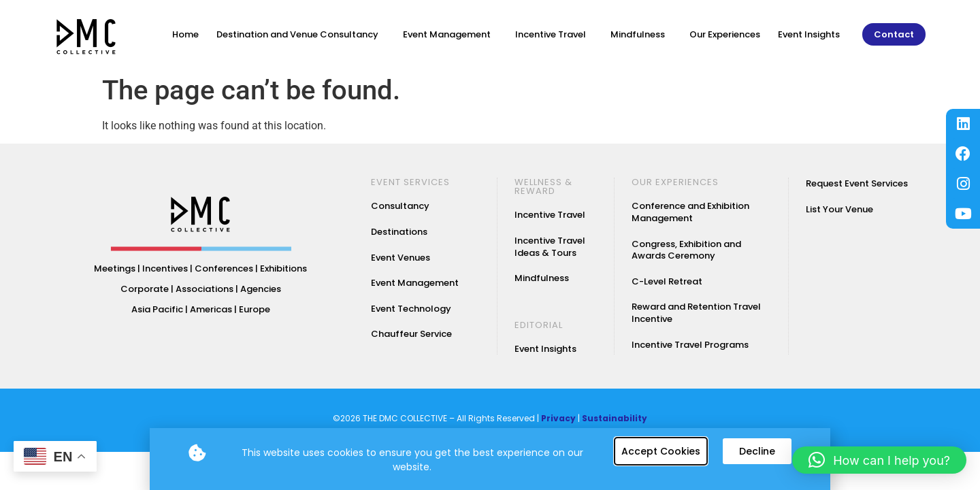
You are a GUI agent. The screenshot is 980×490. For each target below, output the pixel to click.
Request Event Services (857, 183)
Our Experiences (725, 34)
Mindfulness (641, 35)
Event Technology (411, 309)
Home (185, 34)
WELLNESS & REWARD (543, 186)
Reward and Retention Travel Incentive (696, 313)
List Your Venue (839, 209)
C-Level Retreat (667, 281)
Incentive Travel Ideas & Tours (550, 247)
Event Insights (809, 34)
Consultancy (400, 206)
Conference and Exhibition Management (690, 212)
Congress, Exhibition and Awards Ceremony (686, 250)
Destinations (399, 232)
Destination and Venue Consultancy (301, 35)
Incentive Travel (554, 35)
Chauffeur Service (411, 334)
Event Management (450, 35)
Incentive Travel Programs (690, 345)
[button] (879, 460)
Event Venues (401, 258)
